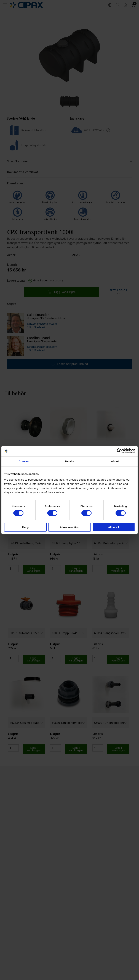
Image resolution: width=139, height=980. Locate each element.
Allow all (113, 527)
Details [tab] (69, 461)
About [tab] (115, 461)
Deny (26, 527)
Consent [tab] (24, 461)
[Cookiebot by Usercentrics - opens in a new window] (119, 451)
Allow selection (69, 527)
